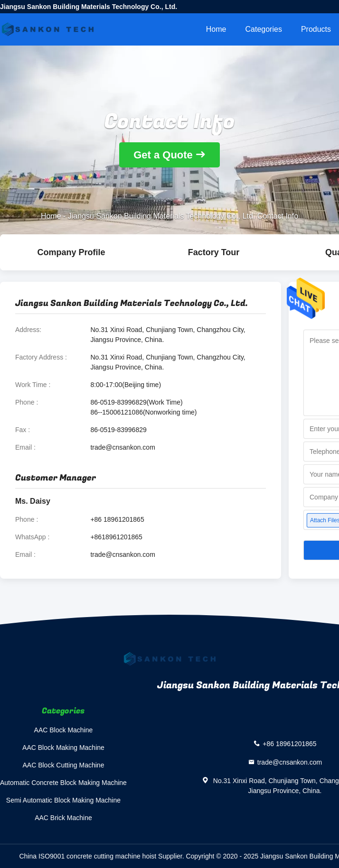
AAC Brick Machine (63, 818)
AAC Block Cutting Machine (63, 765)
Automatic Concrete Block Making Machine (63, 783)
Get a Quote (163, 155)
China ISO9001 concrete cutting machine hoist (88, 856)
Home (216, 29)
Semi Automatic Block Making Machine (63, 800)
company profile (71, 252)
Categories (264, 29)
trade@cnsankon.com (122, 447)
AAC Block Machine (64, 730)
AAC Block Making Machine (63, 748)
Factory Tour (214, 252)
